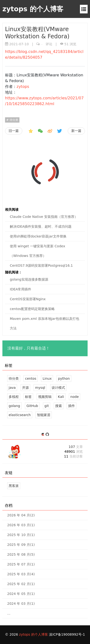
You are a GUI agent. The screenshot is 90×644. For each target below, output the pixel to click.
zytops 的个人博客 (33, 9)
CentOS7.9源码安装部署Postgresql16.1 (41, 266)
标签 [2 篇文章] (28, 397)
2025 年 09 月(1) (21, 545)
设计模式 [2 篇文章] (58, 388)
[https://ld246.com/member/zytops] (43, 435)
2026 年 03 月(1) (21, 525)
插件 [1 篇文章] (72, 406)
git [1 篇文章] (47, 406)
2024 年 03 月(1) (21, 604)
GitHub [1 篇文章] (32, 406)
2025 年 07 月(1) (21, 564)
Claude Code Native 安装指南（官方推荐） (44, 217)
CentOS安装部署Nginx (28, 299)
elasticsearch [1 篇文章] (20, 415)
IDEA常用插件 (21, 289)
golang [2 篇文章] (14, 406)
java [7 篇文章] (12, 388)
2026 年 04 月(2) (21, 515)
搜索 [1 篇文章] (59, 406)
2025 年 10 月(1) (21, 535)
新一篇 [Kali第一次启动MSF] (76, 131)
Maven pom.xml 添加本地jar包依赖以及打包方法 (45, 323)
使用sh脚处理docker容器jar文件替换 (38, 236)
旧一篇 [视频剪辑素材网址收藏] (14, 131)
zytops (23, 87)
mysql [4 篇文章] (40, 388)
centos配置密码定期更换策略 (32, 309)
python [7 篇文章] (64, 378)
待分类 (13, 120)
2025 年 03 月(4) (21, 574)
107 (76, 447)
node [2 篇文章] (75, 397)
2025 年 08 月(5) (21, 554)
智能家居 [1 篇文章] (44, 415)
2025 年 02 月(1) (21, 584)
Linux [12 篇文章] (47, 378)
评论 (47, 44)
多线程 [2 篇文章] (14, 397)
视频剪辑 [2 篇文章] (45, 397)
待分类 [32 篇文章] (14, 378)
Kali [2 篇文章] (61, 397)
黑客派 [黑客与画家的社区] (14, 486)
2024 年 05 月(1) (21, 594)
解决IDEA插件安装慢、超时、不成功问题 (41, 226)
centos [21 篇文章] (31, 378)
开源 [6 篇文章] (25, 388)
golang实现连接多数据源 (29, 279)
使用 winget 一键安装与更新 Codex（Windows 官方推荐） (37, 251)
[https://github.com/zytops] (47, 435)
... (9, 613)
